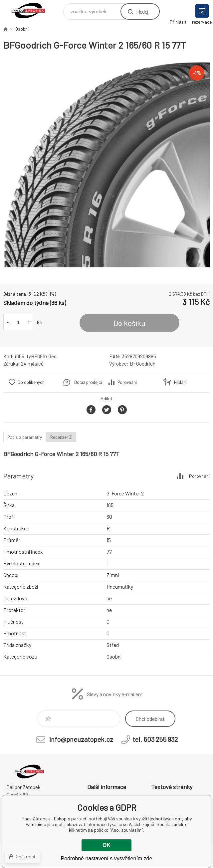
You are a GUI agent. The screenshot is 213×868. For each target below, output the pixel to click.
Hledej (142, 11)
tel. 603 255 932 (155, 739)
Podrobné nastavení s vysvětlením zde (107, 859)
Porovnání (127, 382)
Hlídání (180, 382)
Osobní (22, 29)
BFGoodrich (143, 364)
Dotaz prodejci (88, 382)
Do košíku (129, 323)
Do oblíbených (31, 382)
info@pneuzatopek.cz (81, 739)
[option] (106, 164)
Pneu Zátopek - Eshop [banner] (33, 10)
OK (106, 845)
